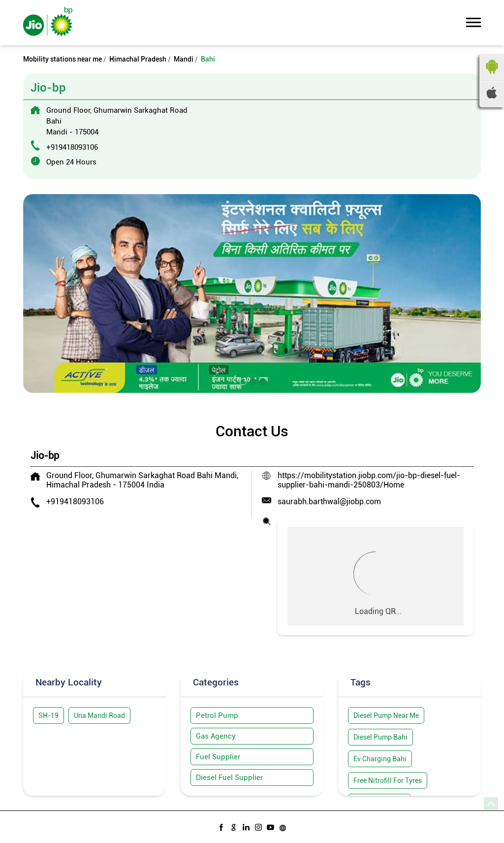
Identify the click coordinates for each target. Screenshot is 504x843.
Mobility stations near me (63, 59)
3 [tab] (262, 381)
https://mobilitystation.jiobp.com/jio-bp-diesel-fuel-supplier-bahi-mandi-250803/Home (369, 480)
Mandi (184, 59)
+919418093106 (72, 147)
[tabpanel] (252, 293)
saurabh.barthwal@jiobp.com (329, 502)
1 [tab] (242, 381)
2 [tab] (252, 381)
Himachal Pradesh (138, 59)
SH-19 (48, 715)
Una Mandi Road (99, 715)
